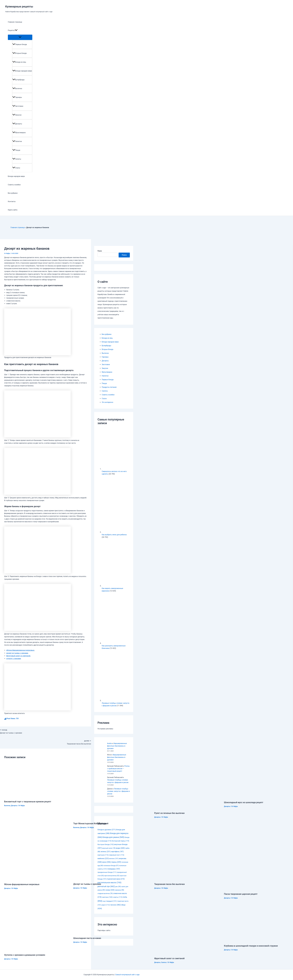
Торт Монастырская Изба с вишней (91, 823)
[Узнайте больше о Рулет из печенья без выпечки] (187, 808)
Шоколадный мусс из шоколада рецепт (244, 802)
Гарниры (17, 97)
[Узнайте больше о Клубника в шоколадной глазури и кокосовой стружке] (258, 941)
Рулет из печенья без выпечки (169, 813)
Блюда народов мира (22, 71)
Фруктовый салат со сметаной (169, 958)
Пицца (16, 150)
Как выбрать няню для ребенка (114, 535)
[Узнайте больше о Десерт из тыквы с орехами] (107, 879)
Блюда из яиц (19, 62)
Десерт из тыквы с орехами (87, 884)
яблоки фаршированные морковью (20, 650)
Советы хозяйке (14, 185)
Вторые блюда (20, 53)
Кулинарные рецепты (19, 7)
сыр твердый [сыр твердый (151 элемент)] (110, 901)
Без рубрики (13, 193)
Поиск (100, 251)
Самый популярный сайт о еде (127, 975)
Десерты (17, 124)
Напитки (17, 141)
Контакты (12, 201)
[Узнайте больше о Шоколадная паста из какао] (109, 933)
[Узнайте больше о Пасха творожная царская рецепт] (258, 889)
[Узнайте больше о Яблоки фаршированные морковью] (37, 879)
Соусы (16, 168)
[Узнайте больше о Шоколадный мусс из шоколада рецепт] (247, 797)
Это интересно (107, 402)
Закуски (17, 115)
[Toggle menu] (20, 37)
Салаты (17, 159)
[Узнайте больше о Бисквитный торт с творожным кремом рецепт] (26, 796)
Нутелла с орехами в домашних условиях (25, 955)
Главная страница (15, 22)
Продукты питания (109, 387)
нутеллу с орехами (14, 659)
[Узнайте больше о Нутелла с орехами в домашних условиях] (37, 950)
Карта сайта (13, 210)
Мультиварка (19, 133)
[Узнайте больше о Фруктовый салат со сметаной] (188, 953)
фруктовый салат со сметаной (18, 656)
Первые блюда (20, 44)
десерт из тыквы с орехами (17, 653)
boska (109, 743)
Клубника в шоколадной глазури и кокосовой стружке (251, 946)
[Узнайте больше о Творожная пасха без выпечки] (188, 879)
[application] (16, 30)
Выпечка (17, 88)
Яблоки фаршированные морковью (22, 884)
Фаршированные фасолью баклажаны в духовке (117, 746)
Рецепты (13, 30)
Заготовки (18, 106)
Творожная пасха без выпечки (169, 884)
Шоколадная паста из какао (87, 938)
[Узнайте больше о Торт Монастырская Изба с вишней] (112, 818)
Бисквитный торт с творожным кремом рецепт (28, 802)
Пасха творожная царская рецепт (241, 894)
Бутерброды (19, 80)
